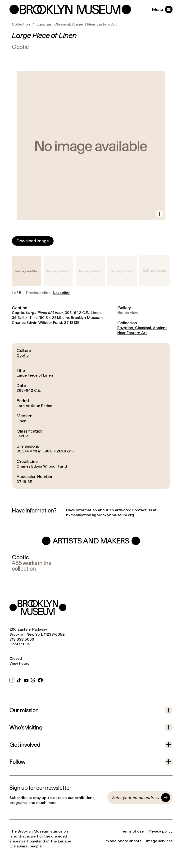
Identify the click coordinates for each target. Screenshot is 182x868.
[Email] (135, 798)
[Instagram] (12, 679)
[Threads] (33, 679)
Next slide (62, 293)
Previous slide (38, 293)
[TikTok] (19, 679)
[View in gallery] (160, 214)
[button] (27, 271)
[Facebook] (40, 679)
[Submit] (166, 798)
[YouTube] (26, 679)
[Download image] (33, 241)
